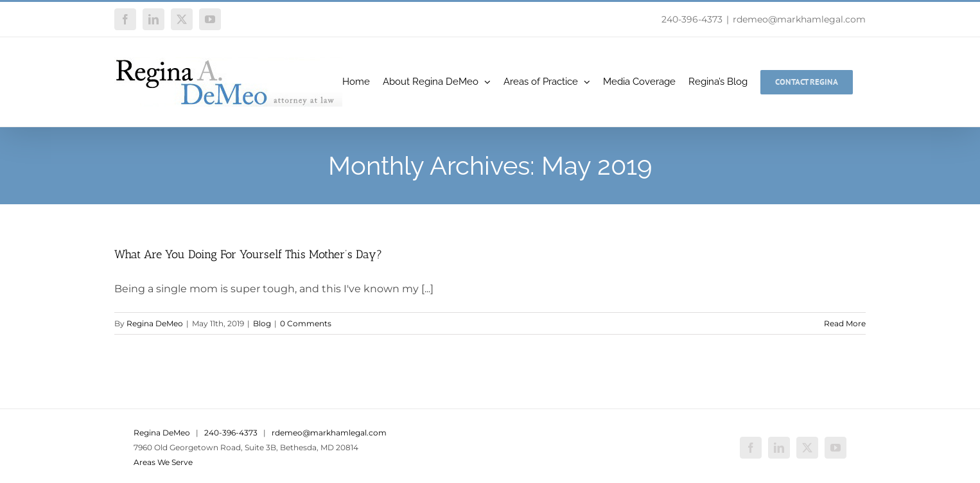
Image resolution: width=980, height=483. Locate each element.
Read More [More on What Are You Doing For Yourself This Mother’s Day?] (845, 323)
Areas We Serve (163, 462)
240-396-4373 (692, 19)
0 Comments (306, 323)
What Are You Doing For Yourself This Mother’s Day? (248, 254)
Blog (262, 323)
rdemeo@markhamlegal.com (799, 19)
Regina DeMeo (155, 323)
